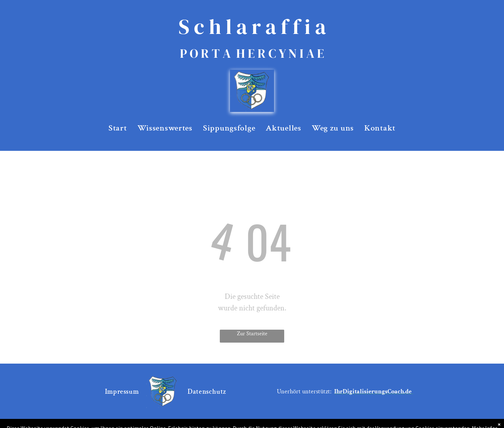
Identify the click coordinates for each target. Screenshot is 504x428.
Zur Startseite (252, 334)
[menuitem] (118, 128)
